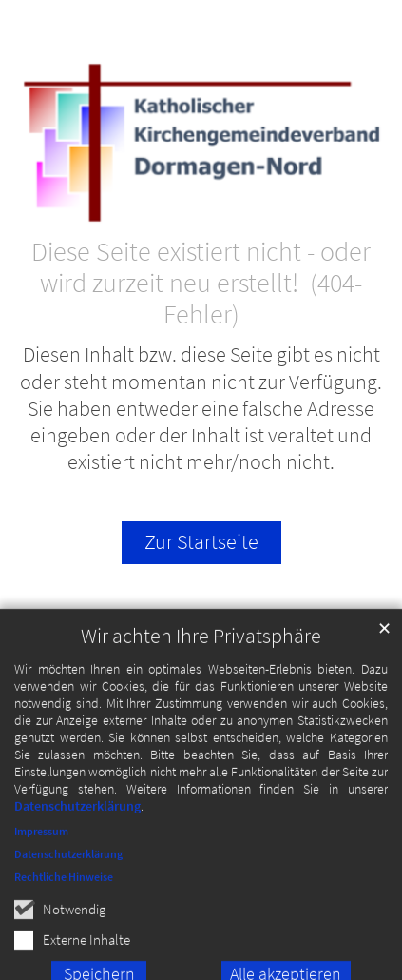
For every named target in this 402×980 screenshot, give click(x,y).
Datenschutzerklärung (77, 818)
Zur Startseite (201, 542)
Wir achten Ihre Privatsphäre (201, 648)
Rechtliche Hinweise (64, 889)
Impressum (41, 843)
